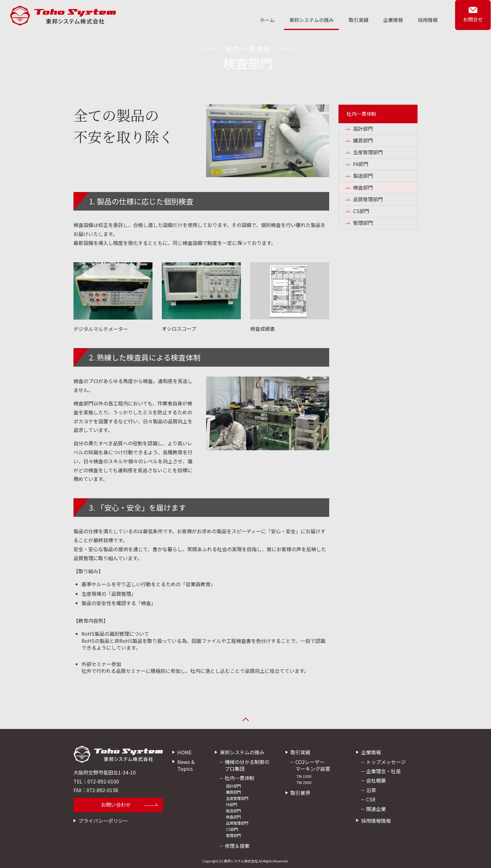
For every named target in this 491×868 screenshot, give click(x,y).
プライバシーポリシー (103, 821)
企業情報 (394, 20)
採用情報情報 (376, 821)
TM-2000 (304, 783)
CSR (371, 799)
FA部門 (361, 164)
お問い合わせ (116, 805)
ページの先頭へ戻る (245, 721)
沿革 (371, 790)
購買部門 (363, 140)
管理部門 (363, 223)
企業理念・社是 (383, 771)
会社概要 (376, 781)
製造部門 (363, 176)
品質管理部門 (368, 199)
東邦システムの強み (314, 20)
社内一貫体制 (361, 114)
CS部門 (361, 211)
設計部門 (363, 129)
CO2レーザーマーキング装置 (313, 765)
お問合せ (473, 20)
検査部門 (363, 187)
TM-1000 (304, 776)
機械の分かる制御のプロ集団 (247, 765)
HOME (184, 752)
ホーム (270, 20)
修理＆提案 (237, 846)
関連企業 (376, 809)
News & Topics (186, 765)
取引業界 (300, 793)
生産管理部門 (368, 152)
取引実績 (360, 20)
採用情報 (428, 20)
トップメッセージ (386, 762)
